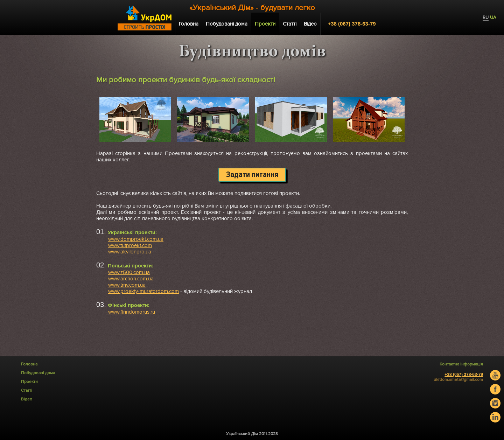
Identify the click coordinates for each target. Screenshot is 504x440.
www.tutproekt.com (130, 245)
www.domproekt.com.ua (136, 239)
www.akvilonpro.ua (130, 252)
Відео (310, 24)
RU (486, 18)
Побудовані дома (227, 24)
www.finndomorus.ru (132, 312)
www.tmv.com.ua (127, 285)
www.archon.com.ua (131, 279)
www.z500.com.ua (129, 272)
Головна (189, 24)
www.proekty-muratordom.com (143, 291)
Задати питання (252, 175)
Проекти (265, 24)
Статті (290, 24)
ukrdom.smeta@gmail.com (458, 380)
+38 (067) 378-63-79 (352, 24)
